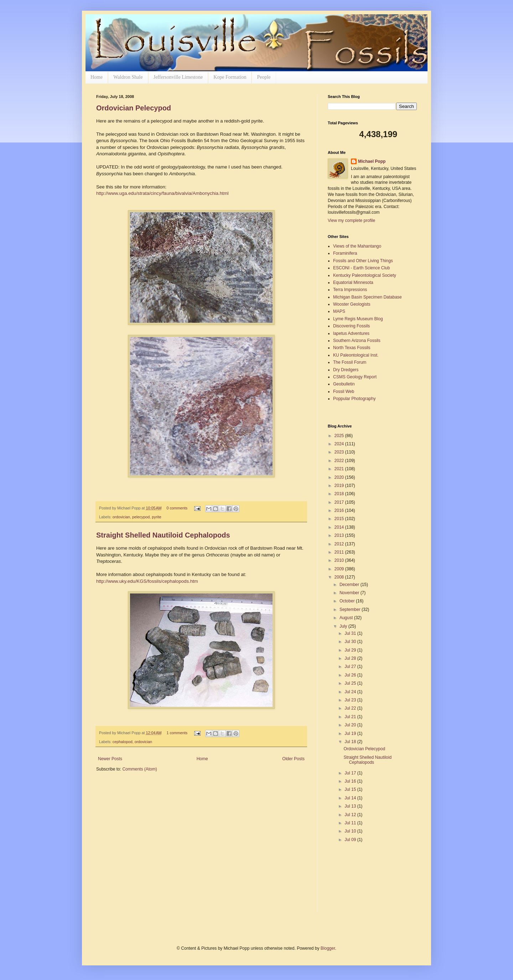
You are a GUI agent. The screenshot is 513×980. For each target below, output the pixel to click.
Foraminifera (345, 253)
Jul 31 (351, 633)
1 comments (177, 733)
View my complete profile (351, 221)
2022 (340, 461)
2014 (340, 527)
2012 (340, 544)
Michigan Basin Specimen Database (367, 297)
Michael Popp (372, 161)
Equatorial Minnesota (353, 282)
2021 (340, 469)
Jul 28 (351, 658)
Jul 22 (351, 708)
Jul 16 (351, 781)
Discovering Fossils (351, 326)
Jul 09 (351, 840)
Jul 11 (351, 823)
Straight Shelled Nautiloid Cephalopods (163, 535)
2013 (340, 535)
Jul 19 (351, 733)
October (348, 601)
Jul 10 (351, 831)
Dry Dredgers (346, 370)
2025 (340, 436)
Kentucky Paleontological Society (365, 275)
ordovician (121, 517)
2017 (340, 502)
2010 (340, 560)
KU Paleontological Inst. (356, 355)
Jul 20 (351, 725)
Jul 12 (351, 815)
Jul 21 (351, 717)
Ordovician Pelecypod (134, 108)
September (351, 610)
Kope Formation (230, 77)
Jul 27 (351, 667)
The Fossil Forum (350, 362)
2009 (340, 569)
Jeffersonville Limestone (178, 77)
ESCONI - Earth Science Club (361, 268)
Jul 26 (351, 675)
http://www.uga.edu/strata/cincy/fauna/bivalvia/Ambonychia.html (162, 193)
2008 (340, 577)
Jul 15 (351, 789)
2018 (340, 494)
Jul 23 (351, 700)
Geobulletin (344, 384)
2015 (340, 519)
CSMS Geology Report (355, 377)
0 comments (177, 508)
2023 (340, 452)
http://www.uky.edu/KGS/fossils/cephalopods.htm (147, 581)
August (347, 618)
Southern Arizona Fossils (357, 341)
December (350, 585)
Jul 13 (351, 806)
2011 (340, 552)
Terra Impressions (350, 290)
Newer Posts (110, 759)
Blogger (328, 948)
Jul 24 (351, 692)
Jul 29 (351, 650)
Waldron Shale (128, 77)
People (264, 77)
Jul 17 (351, 773)
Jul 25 (351, 683)
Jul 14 (351, 798)
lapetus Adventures (351, 333)
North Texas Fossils (352, 348)
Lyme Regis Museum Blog (358, 319)
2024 (340, 444)
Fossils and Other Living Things (363, 261)
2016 (340, 510)
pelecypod (141, 517)
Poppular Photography (354, 399)
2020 (340, 477)
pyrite (156, 517)
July (344, 626)
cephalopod (123, 742)
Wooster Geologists (352, 304)
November (350, 593)
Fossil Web (344, 392)
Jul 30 (351, 642)
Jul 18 (351, 742)
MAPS (339, 311)
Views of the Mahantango (357, 246)
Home (97, 77)
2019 (340, 486)
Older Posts (293, 759)
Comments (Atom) (139, 769)
